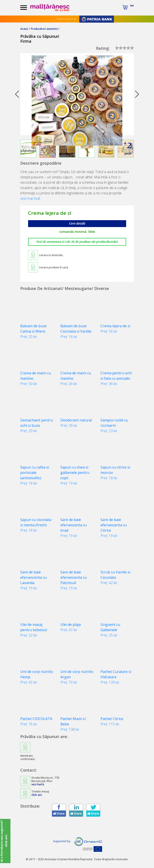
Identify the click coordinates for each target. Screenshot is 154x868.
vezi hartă (38, 784)
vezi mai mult (30, 198)
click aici (37, 795)
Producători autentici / (45, 29)
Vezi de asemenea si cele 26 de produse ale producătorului (77, 242)
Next (137, 94)
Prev (17, 94)
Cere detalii (77, 223)
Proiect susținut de (67, 19)
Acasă (24, 29)
